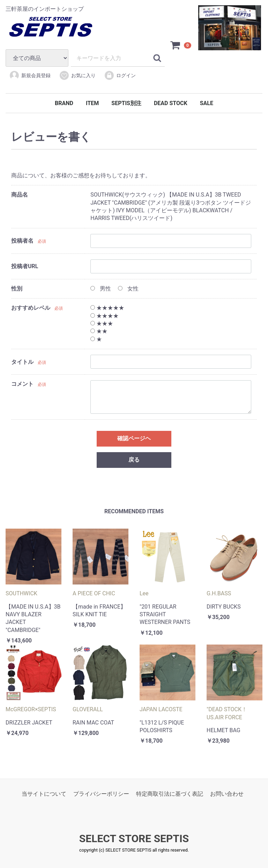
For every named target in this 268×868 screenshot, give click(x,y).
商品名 (20, 195)
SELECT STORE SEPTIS (134, 839)
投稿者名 (22, 241)
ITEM (92, 103)
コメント (22, 384)
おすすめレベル (31, 308)
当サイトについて (44, 794)
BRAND (64, 103)
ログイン (120, 75)
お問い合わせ (227, 794)
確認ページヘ (134, 439)
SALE (207, 103)
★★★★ (105, 316)
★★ (99, 332)
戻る (134, 460)
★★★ (102, 323)
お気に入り (77, 75)
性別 (17, 289)
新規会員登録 (30, 75)
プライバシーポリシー (101, 794)
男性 (101, 289)
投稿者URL (25, 267)
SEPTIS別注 (126, 103)
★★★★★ (107, 308)
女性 (128, 289)
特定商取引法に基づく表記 (170, 794)
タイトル (22, 362)
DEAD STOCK (171, 103)
